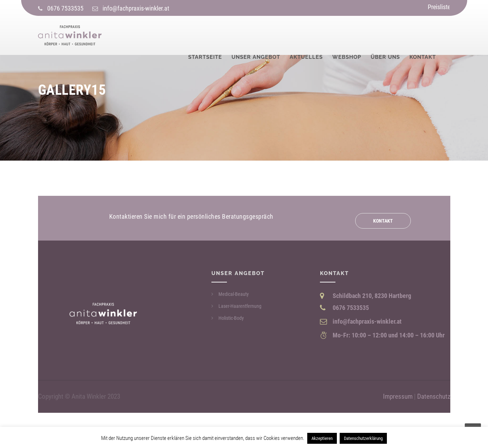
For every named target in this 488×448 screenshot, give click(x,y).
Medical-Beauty (234, 294)
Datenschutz (434, 397)
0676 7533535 (65, 8)
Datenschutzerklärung (363, 438)
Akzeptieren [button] (322, 438)
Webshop (347, 36)
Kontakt (423, 36)
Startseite (205, 36)
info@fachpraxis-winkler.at (136, 8)
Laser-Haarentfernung (240, 306)
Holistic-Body (231, 318)
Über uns (385, 36)
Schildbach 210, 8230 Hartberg (372, 296)
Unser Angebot (256, 36)
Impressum (398, 397)
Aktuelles (306, 36)
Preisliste (439, 7)
